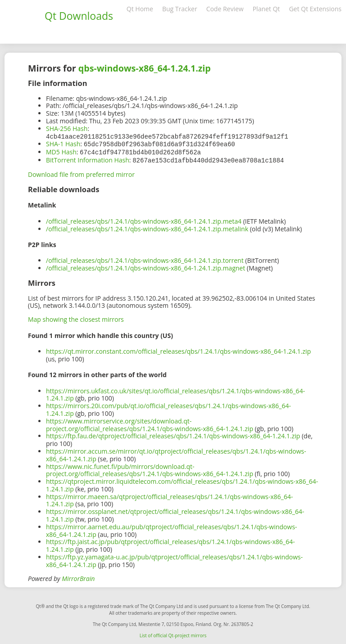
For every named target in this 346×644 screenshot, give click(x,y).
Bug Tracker (180, 9)
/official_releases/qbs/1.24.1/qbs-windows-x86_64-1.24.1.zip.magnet (146, 266)
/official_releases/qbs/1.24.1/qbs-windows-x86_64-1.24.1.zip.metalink (147, 227)
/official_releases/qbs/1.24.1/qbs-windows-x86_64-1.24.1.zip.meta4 (144, 219)
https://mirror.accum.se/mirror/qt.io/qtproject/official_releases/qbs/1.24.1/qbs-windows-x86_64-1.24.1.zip (176, 453)
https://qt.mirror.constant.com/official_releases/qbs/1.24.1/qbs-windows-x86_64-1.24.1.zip (178, 349)
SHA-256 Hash (67, 128)
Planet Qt (266, 9)
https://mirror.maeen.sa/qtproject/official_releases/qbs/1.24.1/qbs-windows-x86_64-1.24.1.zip (169, 499)
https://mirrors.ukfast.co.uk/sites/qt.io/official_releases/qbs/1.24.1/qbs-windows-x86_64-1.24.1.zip (175, 393)
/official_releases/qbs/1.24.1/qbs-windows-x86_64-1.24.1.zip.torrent (145, 259)
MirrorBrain (78, 577)
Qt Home (140, 9)
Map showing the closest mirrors (76, 317)
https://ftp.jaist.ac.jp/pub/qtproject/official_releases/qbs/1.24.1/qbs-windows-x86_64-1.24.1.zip (171, 544)
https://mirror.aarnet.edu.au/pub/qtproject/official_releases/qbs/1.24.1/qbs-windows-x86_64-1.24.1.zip (171, 529)
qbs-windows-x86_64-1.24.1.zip (145, 68)
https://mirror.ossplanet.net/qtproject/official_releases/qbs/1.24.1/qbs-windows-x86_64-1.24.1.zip (175, 513)
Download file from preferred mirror (81, 173)
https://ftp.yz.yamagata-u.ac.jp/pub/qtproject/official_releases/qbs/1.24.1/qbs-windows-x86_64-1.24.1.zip (174, 559)
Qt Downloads (79, 16)
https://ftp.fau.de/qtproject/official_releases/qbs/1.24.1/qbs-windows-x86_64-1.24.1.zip (173, 434)
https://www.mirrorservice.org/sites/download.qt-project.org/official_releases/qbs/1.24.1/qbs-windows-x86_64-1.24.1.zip (150, 423)
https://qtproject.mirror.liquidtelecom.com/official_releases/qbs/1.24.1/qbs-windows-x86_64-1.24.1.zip (182, 483)
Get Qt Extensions (315, 9)
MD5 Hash (61, 151)
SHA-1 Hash (63, 143)
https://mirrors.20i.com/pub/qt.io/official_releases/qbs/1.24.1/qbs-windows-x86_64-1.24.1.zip (168, 408)
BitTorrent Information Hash (88, 159)
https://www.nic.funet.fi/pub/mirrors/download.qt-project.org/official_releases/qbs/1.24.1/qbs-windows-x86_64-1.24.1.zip (150, 468)
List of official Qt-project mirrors (173, 634)
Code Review (225, 9)
